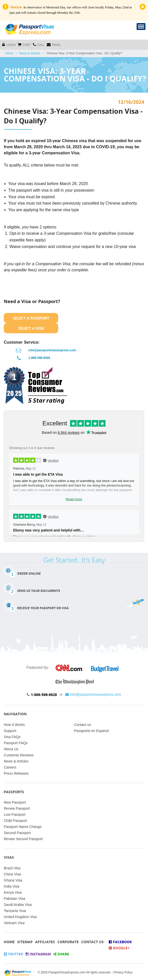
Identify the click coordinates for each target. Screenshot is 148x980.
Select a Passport (31, 318)
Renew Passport (17, 808)
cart (24, 45)
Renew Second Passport (23, 839)
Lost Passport (15, 815)
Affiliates (45, 942)
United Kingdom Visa (20, 917)
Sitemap (25, 942)
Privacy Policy (123, 972)
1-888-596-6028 (39, 358)
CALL (39, 45)
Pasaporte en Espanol (92, 731)
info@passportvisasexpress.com (52, 350)
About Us (11, 749)
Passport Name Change (23, 827)
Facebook (120, 942)
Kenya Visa (13, 892)
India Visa (12, 886)
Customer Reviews (19, 755)
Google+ (119, 948)
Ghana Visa (13, 880)
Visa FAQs (12, 737)
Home (9, 53)
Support (10, 731)
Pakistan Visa (15, 899)
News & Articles (30, 53)
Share (61, 954)
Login (9, 45)
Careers (10, 767)
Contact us (83, 725)
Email (54, 45)
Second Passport (17, 833)
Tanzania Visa (15, 911)
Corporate (68, 942)
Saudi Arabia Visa (18, 905)
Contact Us (92, 942)
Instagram (38, 954)
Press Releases (16, 773)
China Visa (12, 874)
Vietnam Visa (14, 923)
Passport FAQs (16, 743)
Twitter (13, 954)
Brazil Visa (12, 868)
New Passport (15, 802)
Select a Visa (31, 328)
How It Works (14, 725)
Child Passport (15, 821)
